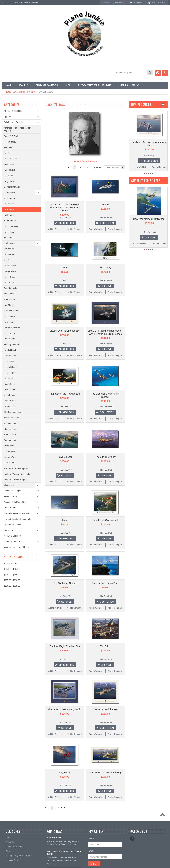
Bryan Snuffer (10, 389)
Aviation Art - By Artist (25, 92)
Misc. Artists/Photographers (16, 468)
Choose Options (66, 223)
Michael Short (10, 367)
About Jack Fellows (85, 161)
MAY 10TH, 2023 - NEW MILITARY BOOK (64, 853)
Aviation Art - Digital (13, 491)
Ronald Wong (10, 457)
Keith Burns (9, 164)
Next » (87, 167)
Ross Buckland (11, 159)
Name (91, 838)
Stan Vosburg (10, 429)
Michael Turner (11, 423)
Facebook (132, 839)
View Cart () (158, 2)
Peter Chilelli (10, 170)
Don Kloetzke (10, 266)
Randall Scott (10, 350)
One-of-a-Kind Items (13, 542)
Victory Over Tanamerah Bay (65, 331)
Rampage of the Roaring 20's (65, 394)
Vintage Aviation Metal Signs (17, 547)
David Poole (9, 333)
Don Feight (9, 204)
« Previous (68, 167)
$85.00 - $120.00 (12, 569)
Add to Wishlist (55, 229)
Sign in (17, 2)
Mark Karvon (10, 243)
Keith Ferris (9, 215)
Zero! (65, 268)
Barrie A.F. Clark (11, 136)
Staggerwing (65, 772)
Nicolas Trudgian (11, 418)
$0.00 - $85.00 (10, 563)
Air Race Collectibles (13, 111)
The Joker (105, 646)
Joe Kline (8, 260)
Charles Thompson (12, 412)
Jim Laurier (9, 283)
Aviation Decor (10, 496)
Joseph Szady (10, 395)
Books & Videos (11, 508)
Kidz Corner (9, 530)
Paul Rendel (9, 339)
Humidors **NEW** (12, 525)
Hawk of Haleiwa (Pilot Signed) (149, 219)
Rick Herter (9, 254)
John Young (9, 463)
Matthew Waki (10, 435)
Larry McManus (11, 311)
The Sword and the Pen (105, 709)
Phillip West (9, 446)
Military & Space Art (13, 536)
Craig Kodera (10, 271)
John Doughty (10, 198)
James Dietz (9, 193)
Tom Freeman (10, 221)
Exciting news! (55, 838)
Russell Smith (10, 378)
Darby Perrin (10, 322)
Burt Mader (9, 305)
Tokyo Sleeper (65, 457)
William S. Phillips (12, 328)
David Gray (9, 232)
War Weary (105, 268)
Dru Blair (8, 153)
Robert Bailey (10, 142)
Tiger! (65, 520)
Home (8, 92)
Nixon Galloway (11, 226)
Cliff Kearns (9, 249)
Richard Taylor (10, 401)
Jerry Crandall (10, 181)
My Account (7, 2)
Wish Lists (138, 2)
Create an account (30, 2)
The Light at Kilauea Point (105, 583)
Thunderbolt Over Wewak (105, 520)
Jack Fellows (10, 209)
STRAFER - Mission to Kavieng (105, 772)
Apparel (7, 117)
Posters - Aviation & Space (16, 480)
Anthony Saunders (12, 344)
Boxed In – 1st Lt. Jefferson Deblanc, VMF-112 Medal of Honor (65, 207)
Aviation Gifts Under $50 (15, 502)
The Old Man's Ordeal (65, 583)
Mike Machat (10, 299)
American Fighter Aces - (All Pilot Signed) (19, 129)
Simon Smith (10, 384)
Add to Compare (74, 229)
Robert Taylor (10, 406)
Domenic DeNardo (12, 187)
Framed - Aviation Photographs (18, 519)
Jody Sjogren (10, 373)
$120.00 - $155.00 (12, 575)
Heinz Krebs (9, 277)
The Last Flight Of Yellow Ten (65, 646)
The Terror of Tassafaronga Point (65, 709)
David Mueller (10, 316)
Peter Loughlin (10, 288)
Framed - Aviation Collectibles (17, 513)
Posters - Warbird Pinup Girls (17, 474)
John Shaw (9, 361)
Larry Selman (10, 356)
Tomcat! (105, 204)
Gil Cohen (8, 176)
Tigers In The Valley (105, 457)
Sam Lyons (9, 294)
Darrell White (10, 451)
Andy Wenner (10, 440)
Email (91, 851)
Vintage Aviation (11, 485)
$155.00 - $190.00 (12, 580)
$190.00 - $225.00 (12, 586)
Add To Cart (107, 286)
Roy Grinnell (9, 238)
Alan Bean (9, 147)
